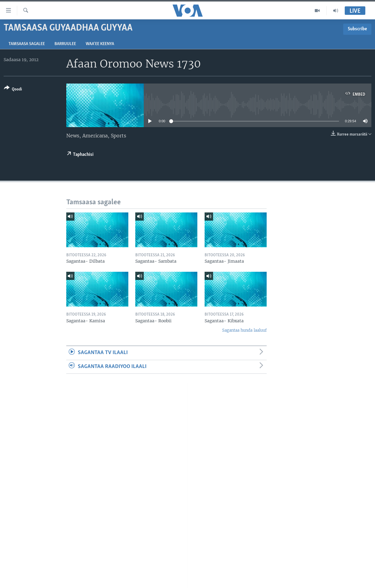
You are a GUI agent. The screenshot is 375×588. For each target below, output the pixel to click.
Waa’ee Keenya (100, 44)
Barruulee (65, 44)
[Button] (13, 90)
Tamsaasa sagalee (27, 44)
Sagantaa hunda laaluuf (244, 330)
